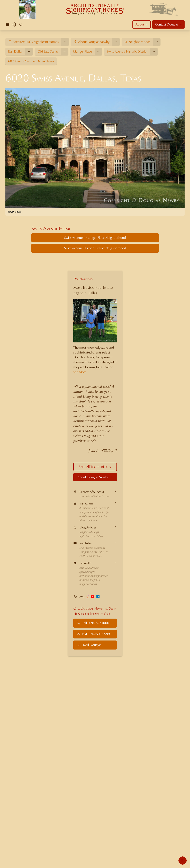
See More (80, 372)
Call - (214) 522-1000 (93, 623)
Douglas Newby (83, 279)
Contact (169, 25)
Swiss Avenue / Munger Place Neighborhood (95, 238)
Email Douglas (89, 645)
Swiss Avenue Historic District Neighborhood (95, 248)
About (142, 24)
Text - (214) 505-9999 (93, 634)
